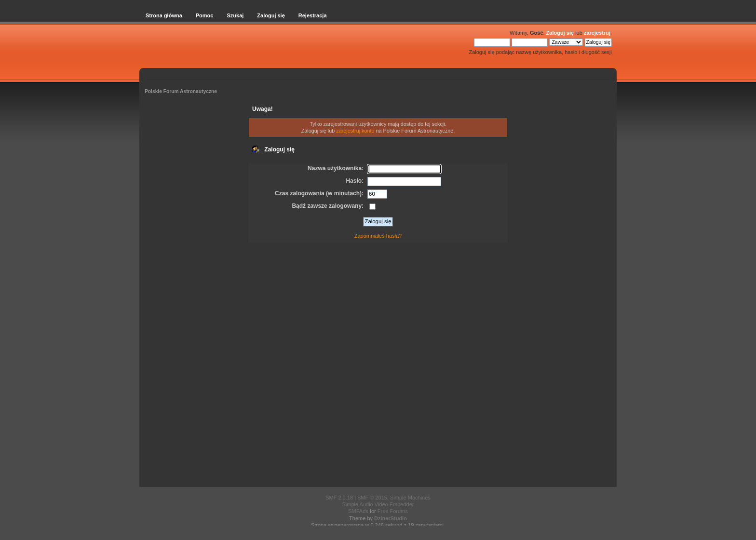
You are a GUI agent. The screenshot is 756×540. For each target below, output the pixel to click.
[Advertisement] (378, 366)
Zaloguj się (560, 33)
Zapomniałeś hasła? (378, 236)
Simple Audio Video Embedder (378, 504)
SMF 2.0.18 (339, 498)
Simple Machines (410, 498)
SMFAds (358, 511)
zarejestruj (597, 33)
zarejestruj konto (355, 131)
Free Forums (393, 511)
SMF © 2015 (372, 498)
